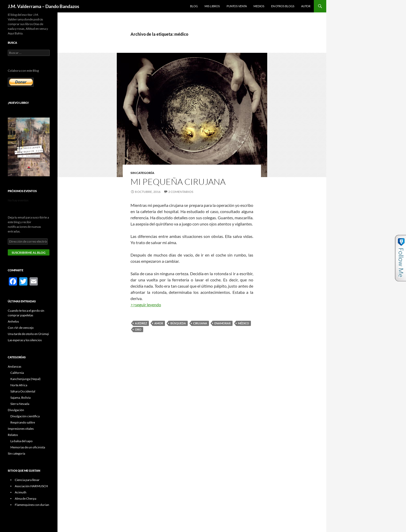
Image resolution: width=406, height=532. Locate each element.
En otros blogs (283, 6)
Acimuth (21, 492)
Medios (259, 6)
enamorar (223, 323)
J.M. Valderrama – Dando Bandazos (44, 6)
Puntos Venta (237, 6)
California (17, 373)
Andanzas (15, 366)
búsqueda (178, 323)
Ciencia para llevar (27, 480)
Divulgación (16, 410)
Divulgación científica (25, 416)
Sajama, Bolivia (20, 398)
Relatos (13, 435)
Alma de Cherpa (26, 498)
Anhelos (13, 321)
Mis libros (212, 6)
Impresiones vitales (21, 429)
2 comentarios (181, 192)
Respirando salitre (23, 422)
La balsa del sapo (21, 441)
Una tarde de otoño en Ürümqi (28, 334)
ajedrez (141, 323)
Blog (194, 6)
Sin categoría (142, 173)
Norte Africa (19, 385)
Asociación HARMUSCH (31, 486)
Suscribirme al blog (29, 253)
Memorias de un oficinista (28, 447)
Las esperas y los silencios (25, 340)
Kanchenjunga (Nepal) (26, 379)
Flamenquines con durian (32, 505)
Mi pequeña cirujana (178, 182)
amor (159, 323)
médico (244, 323)
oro (138, 329)
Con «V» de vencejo (21, 328)
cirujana (200, 323)
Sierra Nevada (20, 404)
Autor (306, 6)
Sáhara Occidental (23, 391)
